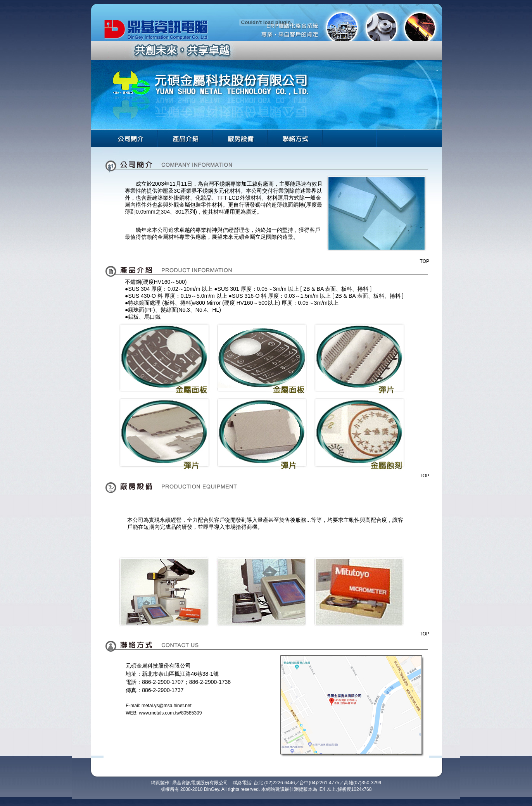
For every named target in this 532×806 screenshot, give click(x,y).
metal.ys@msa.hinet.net (167, 706)
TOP (425, 261)
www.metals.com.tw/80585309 (170, 713)
